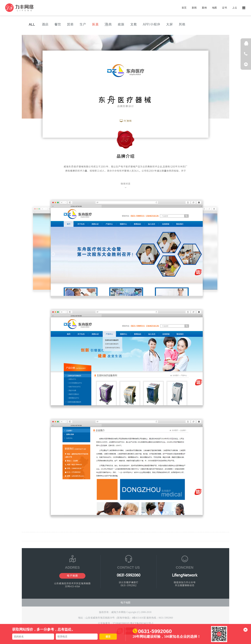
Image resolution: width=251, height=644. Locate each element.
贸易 (70, 24)
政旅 (121, 24)
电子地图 (72, 576)
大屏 (169, 24)
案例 (204, 8)
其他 (182, 24)
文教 (134, 24)
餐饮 (58, 24)
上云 (235, 8)
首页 (184, 8)
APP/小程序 (151, 24)
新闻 (194, 8)
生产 (83, 24)
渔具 (108, 24)
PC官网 (126, 121)
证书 (225, 8)
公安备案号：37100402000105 (114, 623)
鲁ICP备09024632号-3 (142, 623)
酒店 (45, 24)
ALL (32, 24)
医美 (95, 24)
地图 (214, 8)
